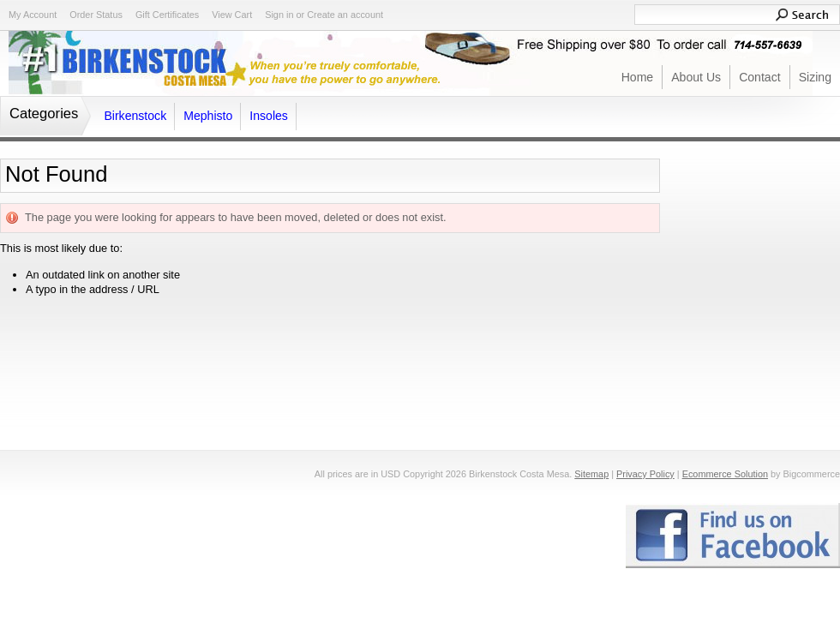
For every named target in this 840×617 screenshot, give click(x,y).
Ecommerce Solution (725, 474)
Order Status (96, 15)
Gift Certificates (167, 15)
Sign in (279, 15)
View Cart (232, 15)
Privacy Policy (645, 474)
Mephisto (208, 116)
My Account (33, 15)
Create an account (345, 15)
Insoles (269, 116)
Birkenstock (135, 116)
